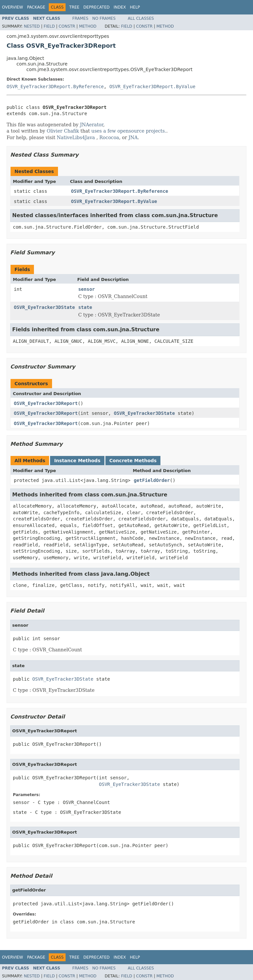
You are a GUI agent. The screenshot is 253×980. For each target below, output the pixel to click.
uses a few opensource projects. (129, 131)
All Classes (141, 18)
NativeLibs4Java (76, 138)
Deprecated (97, 7)
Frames (81, 18)
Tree (74, 7)
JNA (133, 138)
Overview (13, 7)
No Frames (104, 18)
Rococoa (109, 138)
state (85, 307)
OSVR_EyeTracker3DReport (46, 403)
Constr (67, 26)
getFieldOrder (152, 480)
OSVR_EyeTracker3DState (44, 307)
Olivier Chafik (63, 131)
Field (49, 26)
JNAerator (92, 125)
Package (36, 7)
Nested (32, 26)
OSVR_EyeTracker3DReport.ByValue (152, 87)
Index (120, 7)
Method (88, 26)
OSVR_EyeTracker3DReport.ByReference (55, 87)
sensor (86, 289)
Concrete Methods (133, 461)
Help (135, 7)
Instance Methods (77, 461)
